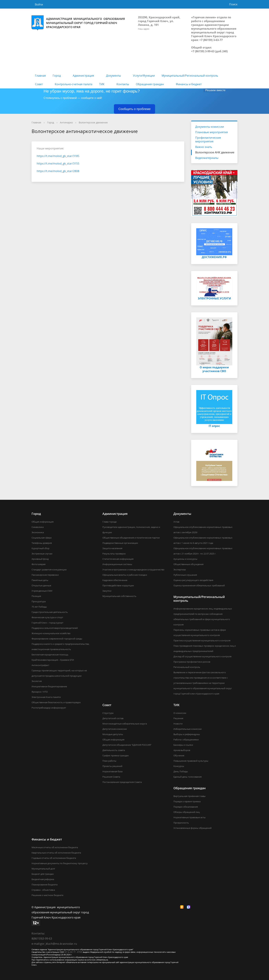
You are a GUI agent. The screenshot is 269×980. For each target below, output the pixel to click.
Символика (38, 527)
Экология (37, 681)
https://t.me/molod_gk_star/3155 (58, 164)
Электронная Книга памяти (46, 697)
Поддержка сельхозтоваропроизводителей (55, 628)
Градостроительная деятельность (50, 612)
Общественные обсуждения (188, 564)
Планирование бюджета (45, 885)
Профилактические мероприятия (208, 140)
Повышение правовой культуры (191, 761)
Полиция (36, 596)
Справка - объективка (43, 890)
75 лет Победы (39, 607)
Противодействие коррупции (118, 585)
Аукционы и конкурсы (185, 559)
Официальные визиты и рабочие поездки (125, 575)
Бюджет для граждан (43, 874)
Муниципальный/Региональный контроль (190, 76)
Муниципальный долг (43, 869)
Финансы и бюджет (189, 84)
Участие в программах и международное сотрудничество (133, 570)
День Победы (181, 771)
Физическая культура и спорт (47, 617)
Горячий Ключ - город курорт (47, 623)
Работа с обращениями (186, 740)
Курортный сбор (40, 548)
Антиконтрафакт (40, 665)
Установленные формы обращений (192, 828)
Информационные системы (117, 564)
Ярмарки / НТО (40, 692)
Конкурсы (179, 766)
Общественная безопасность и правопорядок (56, 702)
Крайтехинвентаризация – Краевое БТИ (53, 660)
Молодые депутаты (113, 734)
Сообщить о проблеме (134, 109)
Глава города (109, 522)
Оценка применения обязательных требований (199, 585)
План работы (109, 761)
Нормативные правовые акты (189, 817)
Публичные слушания (185, 575)
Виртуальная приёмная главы (189, 796)
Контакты (123, 84)
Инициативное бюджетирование (49, 686)
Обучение (179, 755)
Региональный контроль (187, 667)
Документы (113, 76)
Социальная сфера (42, 538)
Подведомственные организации (120, 543)
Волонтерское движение (93, 122)
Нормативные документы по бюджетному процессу (60, 863)
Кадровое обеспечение (115, 580)
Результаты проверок (114, 554)
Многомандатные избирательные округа (125, 724)
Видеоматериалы (207, 158)
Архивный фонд (40, 559)
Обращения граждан (150, 84)
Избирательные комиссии (188, 729)
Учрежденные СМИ (42, 591)
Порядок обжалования (186, 807)
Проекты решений (112, 766)
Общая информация (43, 522)
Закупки (107, 591)
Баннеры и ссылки (183, 745)
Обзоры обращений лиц (187, 812)
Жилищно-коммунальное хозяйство (51, 633)
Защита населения (112, 548)
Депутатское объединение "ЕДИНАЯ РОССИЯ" (127, 745)
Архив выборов (182, 750)
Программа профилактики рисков (192, 662)
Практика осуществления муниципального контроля (202, 640)
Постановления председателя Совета (122, 782)
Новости (178, 724)
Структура (108, 713)
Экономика (38, 532)
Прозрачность (181, 823)
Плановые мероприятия (212, 132)
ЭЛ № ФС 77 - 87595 (73, 952)
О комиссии (180, 713)
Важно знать (204, 147)
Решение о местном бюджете (47, 895)
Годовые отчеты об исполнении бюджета (54, 858)
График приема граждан (116, 755)
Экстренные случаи (42, 554)
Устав (176, 522)
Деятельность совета (114, 750)
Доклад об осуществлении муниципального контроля (202, 656)
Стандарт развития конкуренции (49, 570)
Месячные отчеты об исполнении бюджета (55, 847)
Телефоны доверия (42, 543)
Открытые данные (41, 585)
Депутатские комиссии (115, 729)
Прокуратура (39, 601)
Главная (40, 76)
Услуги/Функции (144, 76)
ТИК (102, 84)
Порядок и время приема (187, 801)
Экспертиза (180, 570)
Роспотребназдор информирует (49, 708)
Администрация (83, 76)
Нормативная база (112, 771)
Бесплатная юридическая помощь (50, 655)
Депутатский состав (113, 718)
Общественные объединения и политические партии (131, 538)
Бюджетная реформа (43, 879)
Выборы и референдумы (187, 734)
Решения (178, 718)
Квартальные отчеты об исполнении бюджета (56, 853)
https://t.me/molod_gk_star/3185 (58, 156)
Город (57, 76)
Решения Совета (111, 777)
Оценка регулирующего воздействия (193, 580)
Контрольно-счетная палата (74, 84)
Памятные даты (40, 580)
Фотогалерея (39, 564)
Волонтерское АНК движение (215, 152)
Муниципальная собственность (119, 596)
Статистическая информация (118, 559)
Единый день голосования (188, 777)
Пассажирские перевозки (45, 575)
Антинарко (66, 122)
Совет (39, 84)
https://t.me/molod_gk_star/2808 (58, 171)
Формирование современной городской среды (57, 639)
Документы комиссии (210, 127)
